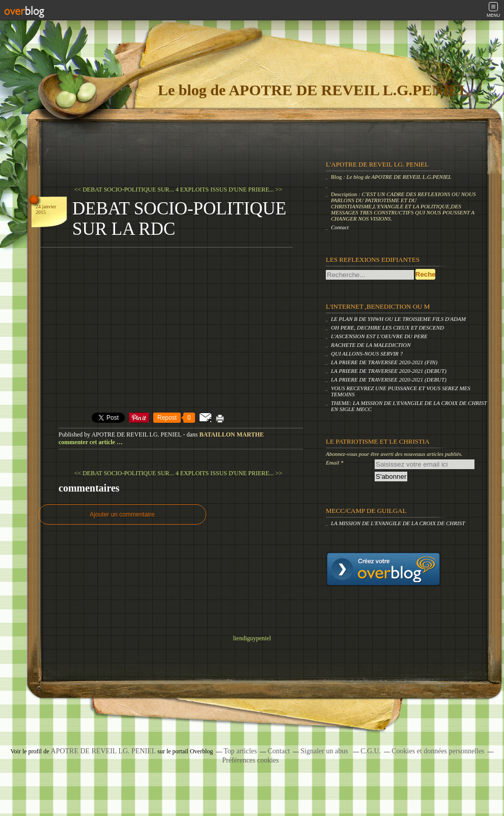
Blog (336, 177)
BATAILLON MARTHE (231, 434)
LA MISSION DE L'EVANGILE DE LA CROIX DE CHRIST (398, 523)
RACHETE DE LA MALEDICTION (371, 345)
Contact (340, 227)
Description (345, 194)
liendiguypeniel (252, 638)
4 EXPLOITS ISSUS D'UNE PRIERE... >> (229, 189)
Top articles (240, 751)
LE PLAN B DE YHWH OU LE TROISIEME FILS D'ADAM (398, 319)
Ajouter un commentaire (122, 514)
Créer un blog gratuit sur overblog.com (383, 569)
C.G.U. (371, 751)
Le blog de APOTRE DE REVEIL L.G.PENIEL (314, 90)
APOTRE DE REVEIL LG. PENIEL (104, 751)
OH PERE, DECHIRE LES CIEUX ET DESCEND (387, 328)
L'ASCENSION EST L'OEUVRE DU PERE (379, 336)
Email (332, 463)
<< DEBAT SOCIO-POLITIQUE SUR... (124, 189)
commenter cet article (88, 442)
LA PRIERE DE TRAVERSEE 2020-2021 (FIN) (384, 362)
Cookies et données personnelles (438, 751)
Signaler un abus (325, 751)
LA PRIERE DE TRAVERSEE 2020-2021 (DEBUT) (389, 371)
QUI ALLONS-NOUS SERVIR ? (367, 353)
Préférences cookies (250, 760)
